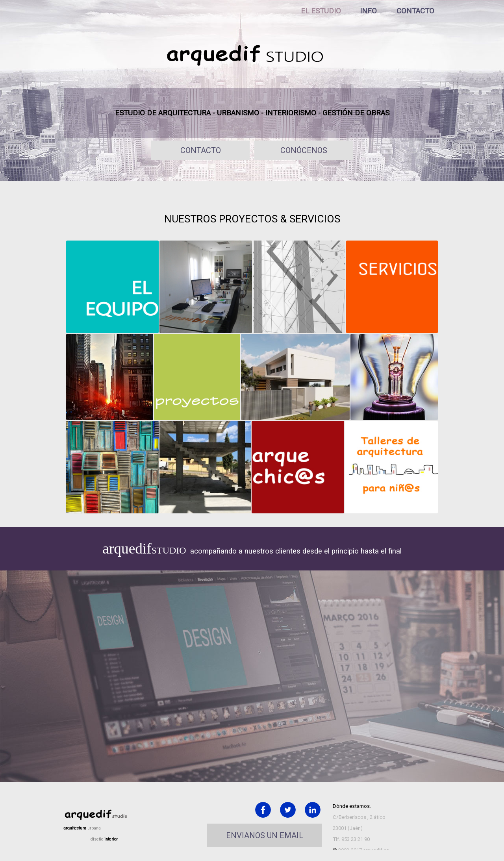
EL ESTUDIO (321, 11)
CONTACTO (415, 11)
